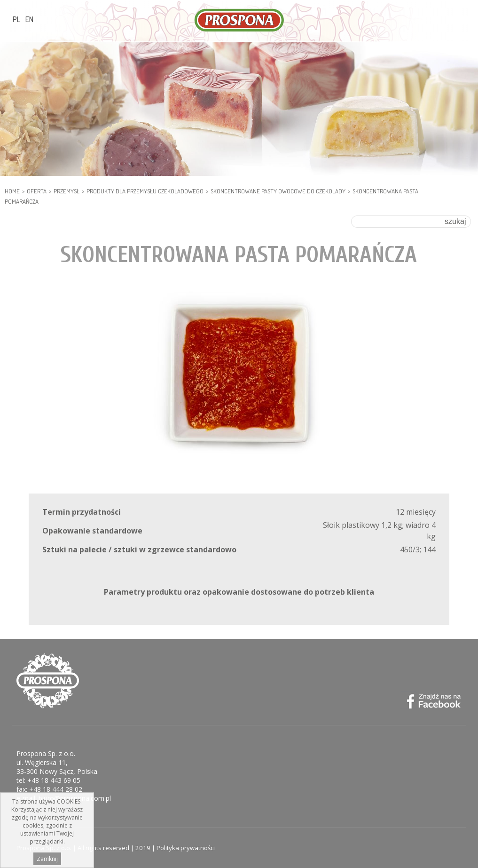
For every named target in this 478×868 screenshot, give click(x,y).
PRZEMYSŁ (67, 191)
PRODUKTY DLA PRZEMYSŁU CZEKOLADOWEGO (145, 191)
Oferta (37, 191)
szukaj (455, 221)
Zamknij (47, 860)
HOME (12, 191)
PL (16, 19)
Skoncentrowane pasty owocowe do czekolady (278, 191)
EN (29, 19)
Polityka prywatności (186, 848)
